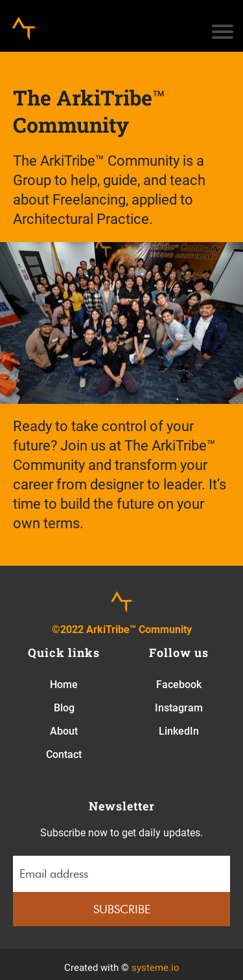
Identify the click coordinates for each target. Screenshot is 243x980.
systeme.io (156, 968)
